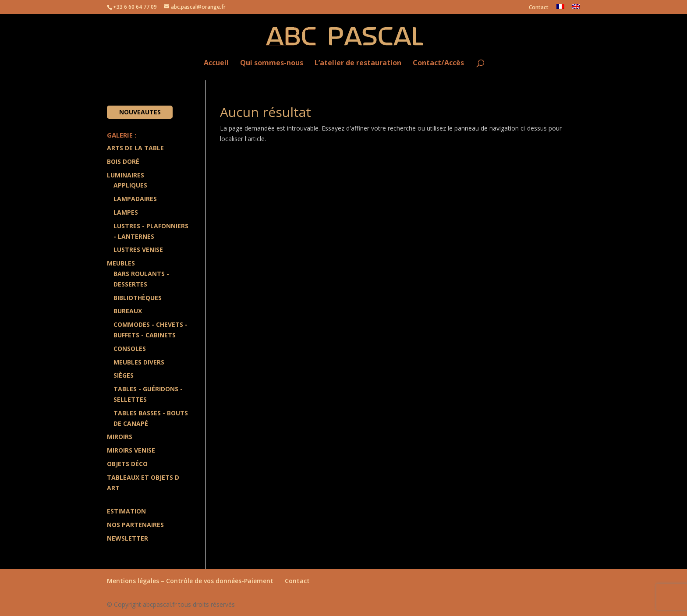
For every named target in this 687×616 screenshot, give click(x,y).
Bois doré (123, 161)
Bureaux (128, 311)
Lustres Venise (138, 250)
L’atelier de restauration (358, 63)
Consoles (130, 349)
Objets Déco (127, 464)
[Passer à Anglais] (576, 9)
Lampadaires (135, 199)
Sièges (124, 375)
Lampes (126, 212)
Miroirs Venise (131, 450)
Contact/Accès (438, 63)
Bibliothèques (138, 298)
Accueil (216, 63)
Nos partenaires (135, 525)
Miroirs (120, 437)
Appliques (130, 185)
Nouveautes (140, 112)
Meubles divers (139, 362)
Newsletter (127, 538)
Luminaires (126, 175)
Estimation (126, 511)
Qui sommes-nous (272, 63)
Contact (539, 8)
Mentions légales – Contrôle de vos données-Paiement (190, 581)
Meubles (121, 263)
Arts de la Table (135, 148)
